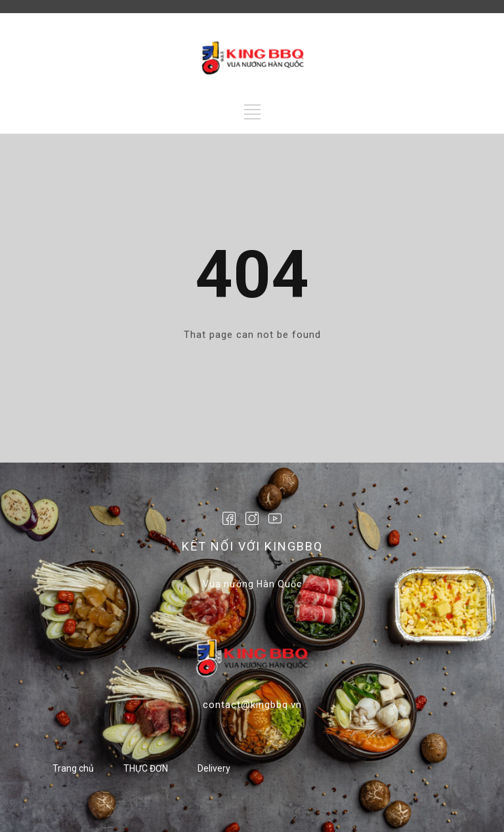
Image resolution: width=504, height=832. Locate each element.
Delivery (214, 768)
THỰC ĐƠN (146, 768)
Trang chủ (73, 768)
